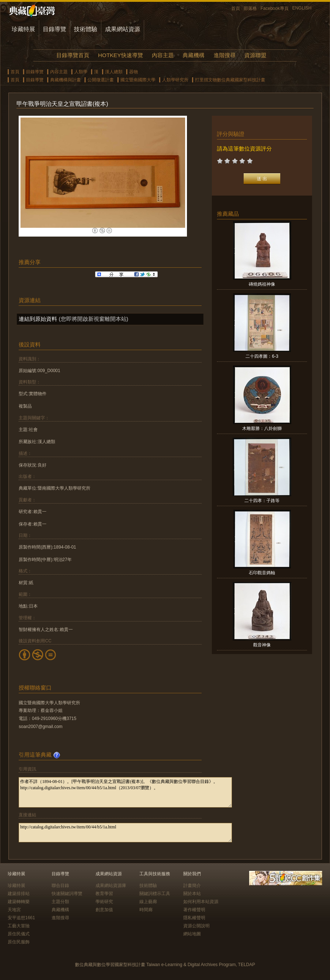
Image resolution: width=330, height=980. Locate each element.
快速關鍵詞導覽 (67, 894)
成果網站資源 (123, 29)
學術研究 (104, 902)
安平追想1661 (21, 918)
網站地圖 (192, 934)
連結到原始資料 (38, 319)
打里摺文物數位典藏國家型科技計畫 (230, 80)
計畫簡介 (192, 886)
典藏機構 (194, 55)
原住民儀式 (19, 934)
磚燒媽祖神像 (262, 284)
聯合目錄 (60, 886)
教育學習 (104, 894)
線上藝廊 (148, 902)
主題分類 (60, 902)
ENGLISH (302, 8)
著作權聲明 (194, 910)
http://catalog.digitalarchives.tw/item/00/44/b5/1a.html (125, 833)
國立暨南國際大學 (138, 80)
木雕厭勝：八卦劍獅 (262, 428)
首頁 (236, 8)
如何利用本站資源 (201, 902)
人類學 (81, 72)
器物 (134, 72)
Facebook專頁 (275, 8)
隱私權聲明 (194, 918)
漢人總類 (114, 72)
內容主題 (163, 55)
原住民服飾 (19, 942)
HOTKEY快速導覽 (120, 55)
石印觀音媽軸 (262, 573)
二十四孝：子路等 (262, 501)
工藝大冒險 (19, 926)
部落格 (250, 8)
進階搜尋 (225, 55)
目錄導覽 (55, 29)
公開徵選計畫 (101, 80)
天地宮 (14, 910)
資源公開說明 (196, 926)
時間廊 (146, 910)
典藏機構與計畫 (65, 80)
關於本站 (192, 894)
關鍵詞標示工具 (155, 894)
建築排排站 (19, 894)
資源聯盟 (255, 55)
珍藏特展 (23, 29)
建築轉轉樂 (19, 902)
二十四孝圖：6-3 (262, 356)
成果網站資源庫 (111, 886)
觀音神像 (262, 645)
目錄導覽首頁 (73, 55)
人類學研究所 (175, 80)
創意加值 (104, 910)
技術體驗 (86, 29)
